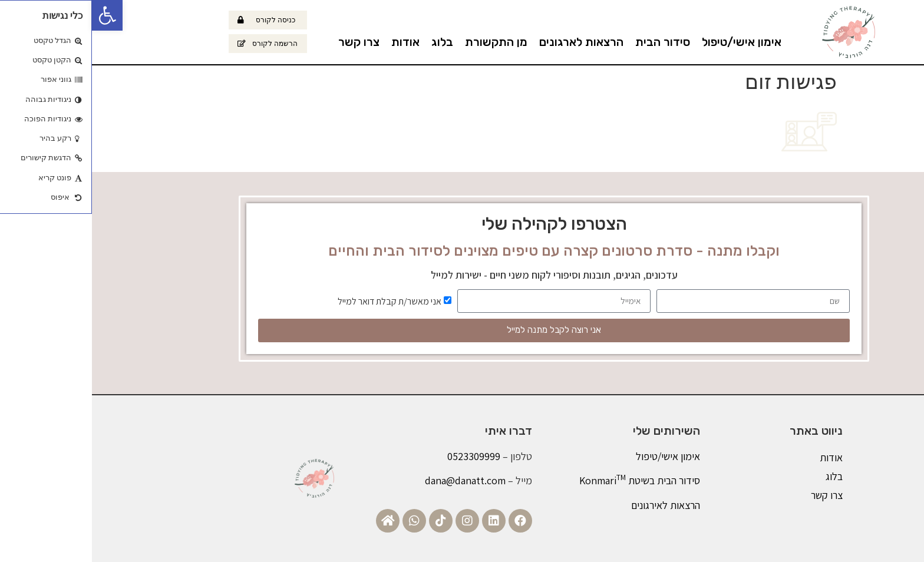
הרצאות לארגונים (489, 42)
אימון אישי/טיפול (650, 42)
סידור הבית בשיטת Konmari (548, 480)
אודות (313, 42)
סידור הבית (571, 42)
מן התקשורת (404, 42)
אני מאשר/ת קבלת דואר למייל (298, 301)
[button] (15, 15)
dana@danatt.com (373, 480)
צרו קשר (267, 42)
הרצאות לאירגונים (574, 505)
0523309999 (382, 456)
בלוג (350, 42)
